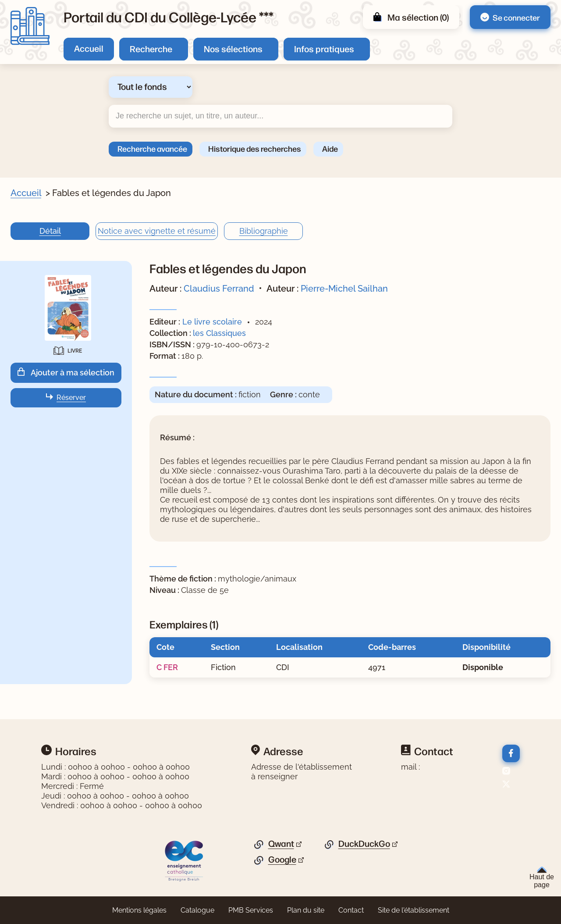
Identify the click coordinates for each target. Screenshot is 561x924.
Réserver (71, 398)
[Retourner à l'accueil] (30, 26)
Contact (351, 910)
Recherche (151, 48)
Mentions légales (139, 910)
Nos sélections (233, 48)
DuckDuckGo (364, 844)
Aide (330, 148)
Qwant (281, 844)
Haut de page (542, 878)
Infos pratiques (324, 48)
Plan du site (306, 910)
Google (282, 860)
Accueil (89, 48)
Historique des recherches (255, 148)
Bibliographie (264, 231)
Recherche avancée (152, 148)
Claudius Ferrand (219, 289)
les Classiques (219, 333)
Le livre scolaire (212, 322)
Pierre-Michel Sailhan (344, 289)
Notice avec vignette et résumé (157, 231)
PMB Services (251, 910)
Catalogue (197, 910)
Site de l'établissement (414, 910)
